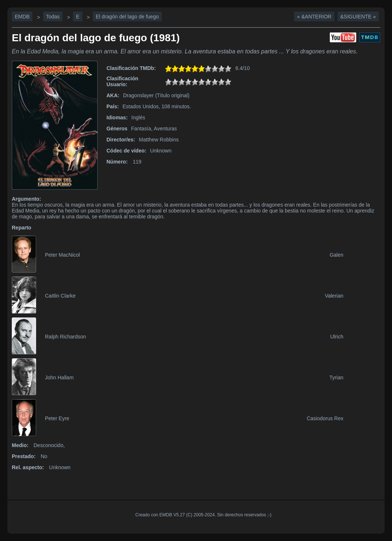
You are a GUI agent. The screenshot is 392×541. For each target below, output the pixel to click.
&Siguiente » (358, 17)
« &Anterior (314, 17)
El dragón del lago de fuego (127, 17)
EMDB (22, 17)
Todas (53, 17)
